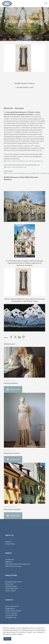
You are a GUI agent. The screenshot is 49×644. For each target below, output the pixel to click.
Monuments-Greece (12, 453)
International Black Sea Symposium (18, 564)
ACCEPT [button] (7, 639)
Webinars (9, 562)
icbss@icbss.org (11, 617)
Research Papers (11, 586)
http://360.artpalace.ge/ (17, 167)
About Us (8, 542)
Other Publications (12, 588)
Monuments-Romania (12, 509)
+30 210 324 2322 (11, 615)
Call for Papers (10, 591)
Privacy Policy (10, 544)
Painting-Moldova (11, 383)
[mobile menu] (46, 3)
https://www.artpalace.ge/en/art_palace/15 (25, 161)
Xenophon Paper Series (13, 582)
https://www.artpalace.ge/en (20, 173)
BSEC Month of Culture (13, 566)
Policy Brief (9, 584)
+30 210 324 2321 (11, 613)
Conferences (10, 560)
